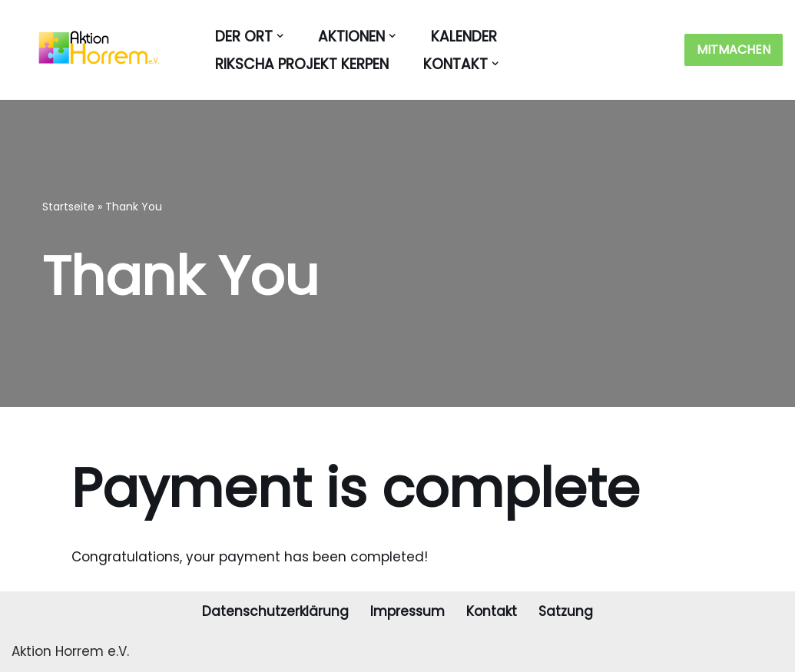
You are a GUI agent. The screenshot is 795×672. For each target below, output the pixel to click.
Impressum (407, 611)
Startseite (68, 207)
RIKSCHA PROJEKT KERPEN (302, 64)
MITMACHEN (734, 50)
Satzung (566, 611)
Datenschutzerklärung (275, 611)
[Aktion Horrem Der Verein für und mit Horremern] (92, 50)
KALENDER (464, 36)
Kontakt (492, 611)
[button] (280, 36)
